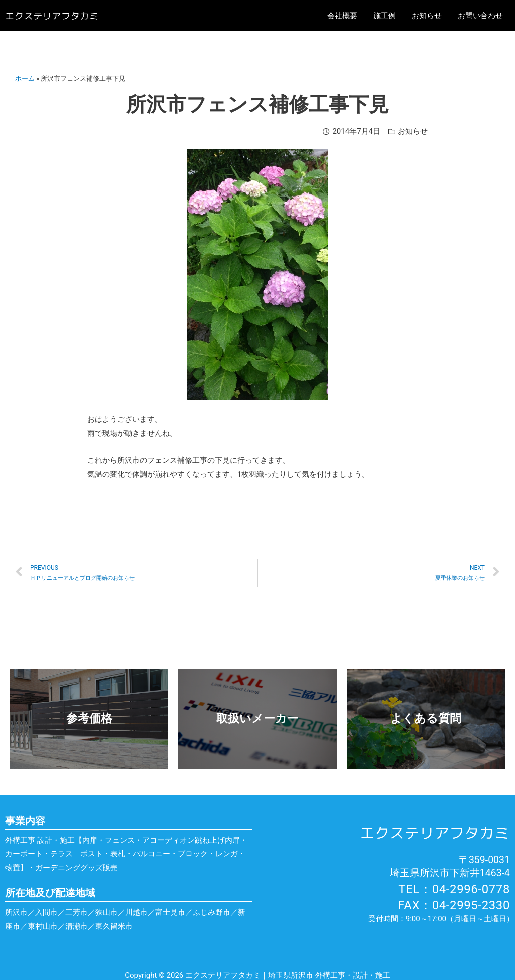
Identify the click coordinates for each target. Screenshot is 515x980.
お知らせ (427, 16)
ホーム (25, 78)
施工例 (384, 16)
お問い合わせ (480, 16)
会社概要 (342, 16)
